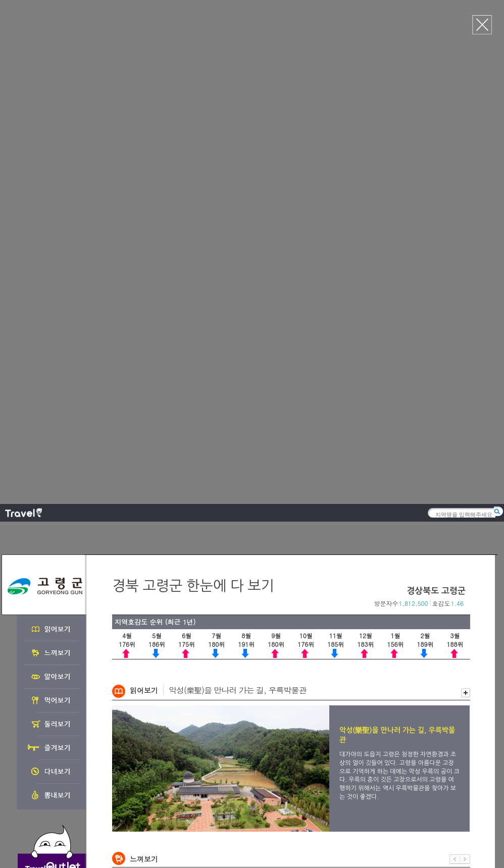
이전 (455, 364)
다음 (465, 364)
